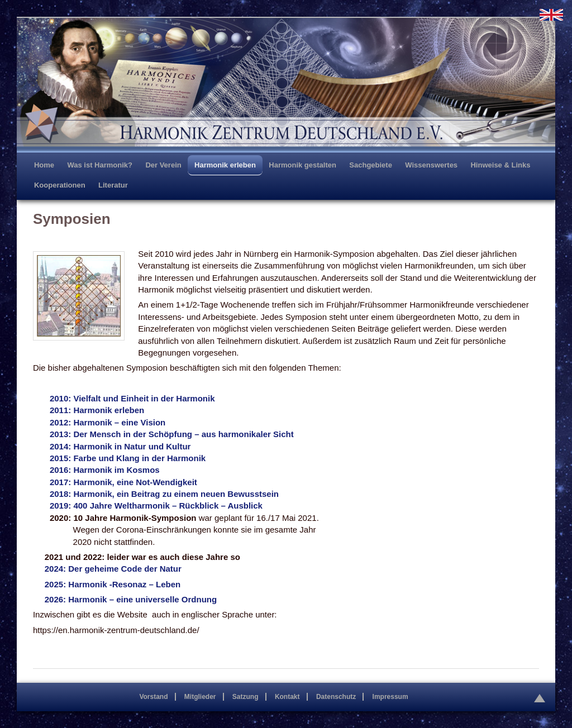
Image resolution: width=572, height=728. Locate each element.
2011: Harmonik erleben (97, 410)
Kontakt (287, 697)
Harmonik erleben (225, 165)
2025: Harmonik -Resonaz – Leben (113, 584)
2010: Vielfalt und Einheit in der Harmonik (132, 398)
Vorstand (153, 697)
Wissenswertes (431, 165)
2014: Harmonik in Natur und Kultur (120, 446)
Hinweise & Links (500, 165)
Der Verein (163, 165)
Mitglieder (200, 697)
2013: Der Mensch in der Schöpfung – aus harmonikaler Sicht (172, 434)
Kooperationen (60, 185)
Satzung (246, 697)
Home (44, 165)
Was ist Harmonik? (100, 165)
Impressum (390, 697)
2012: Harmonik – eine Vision (108, 422)
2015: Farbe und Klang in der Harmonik (128, 458)
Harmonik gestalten (302, 165)
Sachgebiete (371, 165)
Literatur (113, 185)
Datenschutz (336, 697)
